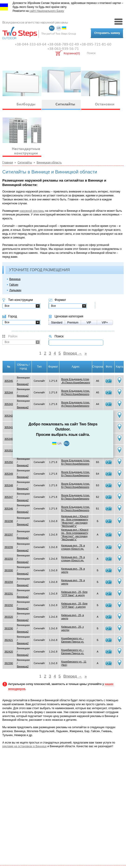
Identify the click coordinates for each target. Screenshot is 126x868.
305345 (9, 381)
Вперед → (73, 353)
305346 (9, 509)
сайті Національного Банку (47, 11)
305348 (9, 485)
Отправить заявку (107, 33)
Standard (57, 323)
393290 (9, 628)
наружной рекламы (32, 211)
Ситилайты (25, 163)
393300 (9, 570)
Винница (15, 279)
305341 (9, 427)
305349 (9, 474)
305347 (9, 497)
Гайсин (14, 285)
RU (52, 28)
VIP (89, 323)
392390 (9, 663)
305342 (9, 416)
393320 (9, 617)
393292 (9, 605)
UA (59, 28)
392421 (9, 640)
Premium (73, 323)
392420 (9, 652)
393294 (9, 582)
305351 (9, 450)
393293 (9, 559)
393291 (9, 594)
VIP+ (105, 323)
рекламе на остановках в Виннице (24, 746)
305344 (9, 392)
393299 (9, 547)
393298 (9, 521)
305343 (9, 404)
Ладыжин (15, 290)
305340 (9, 439)
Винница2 (23, 384)
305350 (9, 462)
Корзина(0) (72, 54)
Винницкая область (49, 163)
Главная (8, 163)
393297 (9, 535)
